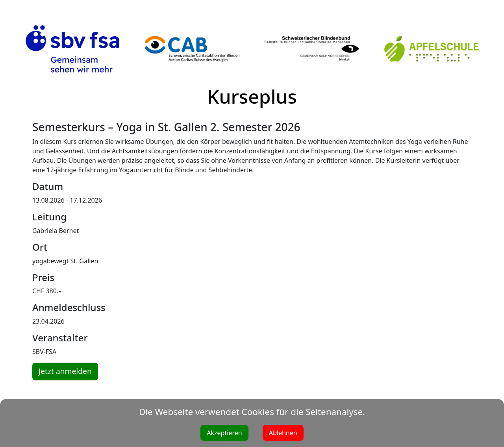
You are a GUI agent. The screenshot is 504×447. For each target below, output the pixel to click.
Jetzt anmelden (65, 371)
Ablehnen (283, 433)
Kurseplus (252, 96)
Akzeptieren (224, 433)
